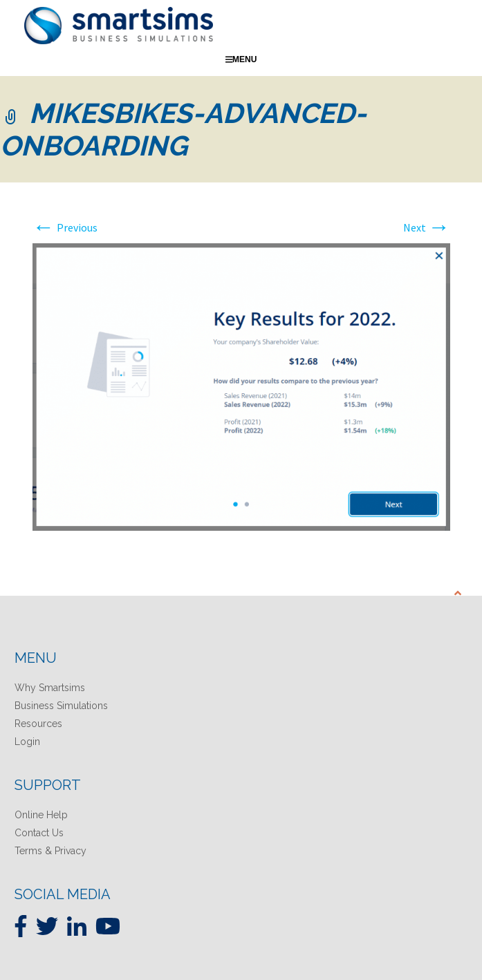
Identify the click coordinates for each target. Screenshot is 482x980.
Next (427, 227)
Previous (65, 227)
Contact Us (39, 833)
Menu (241, 59)
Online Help (41, 815)
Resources (38, 724)
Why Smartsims (50, 688)
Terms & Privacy (50, 851)
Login (27, 742)
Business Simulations (61, 706)
